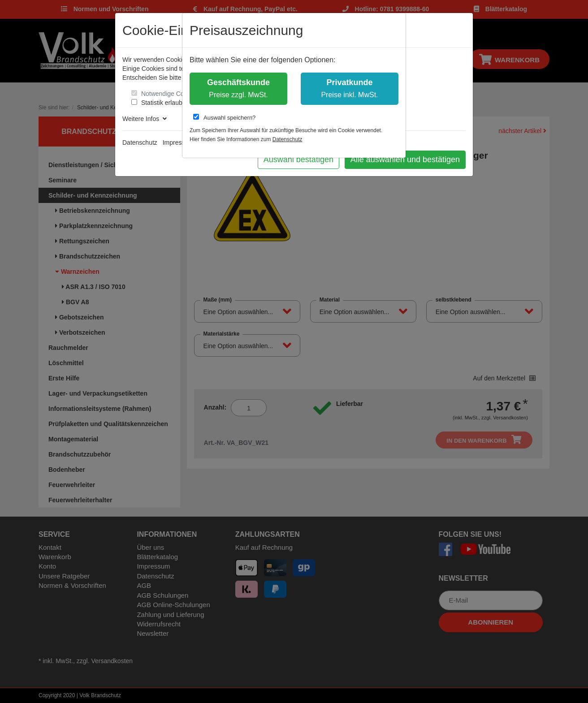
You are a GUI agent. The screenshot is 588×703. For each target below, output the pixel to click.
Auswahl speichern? (224, 117)
